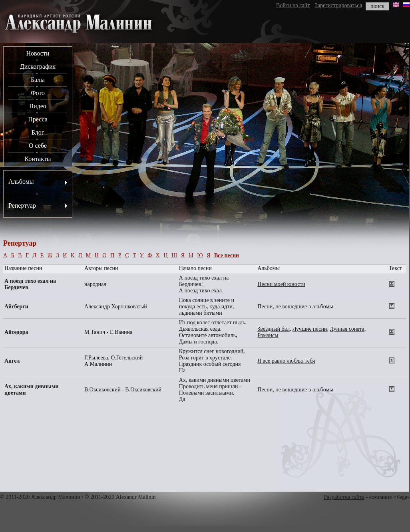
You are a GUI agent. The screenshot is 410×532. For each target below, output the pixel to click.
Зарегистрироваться (338, 5)
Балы (38, 80)
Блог (38, 132)
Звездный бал (274, 329)
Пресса (38, 119)
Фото (38, 93)
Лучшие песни (310, 329)
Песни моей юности (281, 284)
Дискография (38, 66)
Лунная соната (347, 329)
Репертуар (22, 205)
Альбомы (21, 182)
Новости (38, 53)
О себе (38, 146)
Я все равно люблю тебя (286, 361)
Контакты (38, 159)
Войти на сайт (293, 5)
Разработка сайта (344, 497)
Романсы (268, 335)
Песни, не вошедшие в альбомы (295, 307)
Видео (38, 106)
